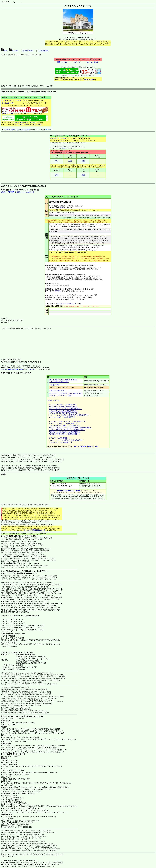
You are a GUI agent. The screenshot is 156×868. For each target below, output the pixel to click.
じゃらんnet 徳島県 (29, 536)
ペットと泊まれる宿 (28, 192)
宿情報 (63, 148)
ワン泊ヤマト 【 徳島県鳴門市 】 (61, 442)
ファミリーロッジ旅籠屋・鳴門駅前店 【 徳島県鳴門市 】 (70, 415)
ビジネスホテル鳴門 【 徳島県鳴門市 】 (63, 405)
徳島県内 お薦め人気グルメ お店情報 (17, 130)
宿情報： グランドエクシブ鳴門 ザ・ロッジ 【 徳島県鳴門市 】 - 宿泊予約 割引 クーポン (32, 854)
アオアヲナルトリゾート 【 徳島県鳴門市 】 (65, 426)
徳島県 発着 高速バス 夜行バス (25, 122)
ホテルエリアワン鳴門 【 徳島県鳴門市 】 (64, 413)
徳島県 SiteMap (43, 51)
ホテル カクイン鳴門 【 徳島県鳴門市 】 (63, 407)
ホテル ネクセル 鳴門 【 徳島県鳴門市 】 (64, 411)
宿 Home (13, 51)
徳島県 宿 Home (28, 51)
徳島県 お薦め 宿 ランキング (67, 304)
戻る (4, 51)
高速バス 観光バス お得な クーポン (31, 125)
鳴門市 (57, 400)
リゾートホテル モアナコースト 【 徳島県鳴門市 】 (67, 421)
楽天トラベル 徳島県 (8, 549)
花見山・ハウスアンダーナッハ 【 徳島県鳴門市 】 (67, 430)
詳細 (57, 161)
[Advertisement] (13, 342)
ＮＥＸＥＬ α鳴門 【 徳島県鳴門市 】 (62, 417)
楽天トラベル (62, 62)
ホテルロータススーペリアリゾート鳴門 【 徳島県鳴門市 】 (70, 428)
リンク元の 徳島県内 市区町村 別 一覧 (12, 369)
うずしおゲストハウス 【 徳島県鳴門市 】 (64, 423)
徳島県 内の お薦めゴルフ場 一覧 (69, 491)
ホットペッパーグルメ (10, 114)
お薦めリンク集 (88, 80)
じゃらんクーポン (8, 103)
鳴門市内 (11, 192)
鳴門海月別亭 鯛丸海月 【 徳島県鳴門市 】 (64, 434)
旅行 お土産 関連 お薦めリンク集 (86, 447)
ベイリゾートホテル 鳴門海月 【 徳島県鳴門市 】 (67, 440)
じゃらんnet (77, 62)
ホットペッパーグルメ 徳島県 (11, 573)
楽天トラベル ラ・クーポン (11, 100)
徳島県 (49, 400)
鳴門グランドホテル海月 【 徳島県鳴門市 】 (65, 432)
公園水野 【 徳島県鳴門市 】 (59, 438)
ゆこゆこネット (93, 62)
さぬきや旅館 (54, 385)
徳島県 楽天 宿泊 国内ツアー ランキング (65, 138)
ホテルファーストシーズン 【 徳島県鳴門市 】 (66, 409)
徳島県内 (3, 192)
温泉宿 (18, 192)
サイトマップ (31, 369)
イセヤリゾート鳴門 (57, 390)
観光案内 (58, 291)
